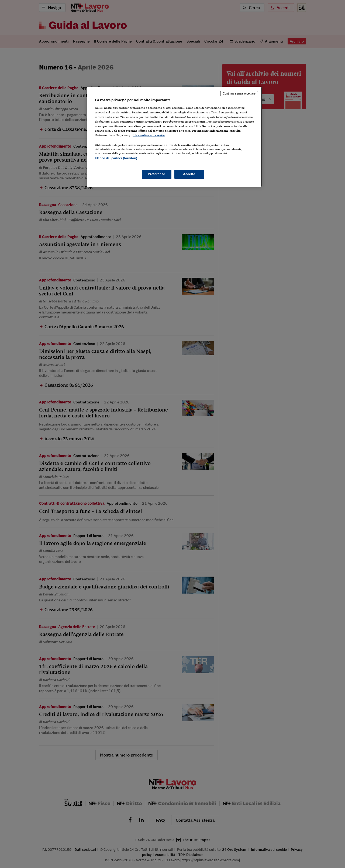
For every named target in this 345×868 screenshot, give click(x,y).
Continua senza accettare (239, 93)
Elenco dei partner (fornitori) (116, 158)
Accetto (189, 174)
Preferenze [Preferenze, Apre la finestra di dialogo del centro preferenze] (157, 174)
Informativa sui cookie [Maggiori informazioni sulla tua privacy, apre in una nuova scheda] (149, 135)
